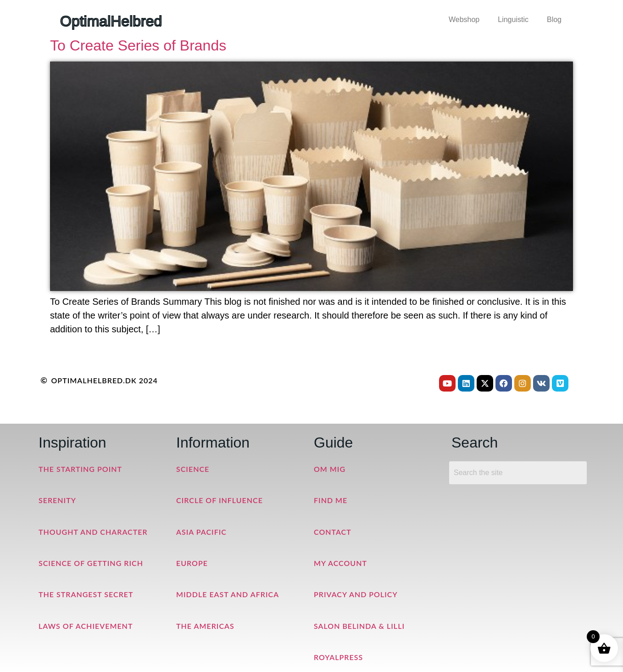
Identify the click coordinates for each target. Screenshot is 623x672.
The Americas (205, 626)
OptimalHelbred (111, 21)
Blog (554, 20)
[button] (466, 20)
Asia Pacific (201, 532)
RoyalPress (338, 657)
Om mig (330, 469)
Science (193, 469)
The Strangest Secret (86, 594)
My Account (340, 563)
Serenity (57, 500)
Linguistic (513, 20)
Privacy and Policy (356, 594)
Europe (192, 563)
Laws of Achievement (86, 626)
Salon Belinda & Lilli (359, 626)
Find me (331, 500)
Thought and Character (93, 532)
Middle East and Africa (228, 594)
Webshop (464, 20)
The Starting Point (80, 469)
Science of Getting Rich (91, 563)
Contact (333, 532)
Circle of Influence (220, 500)
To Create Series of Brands (138, 45)
